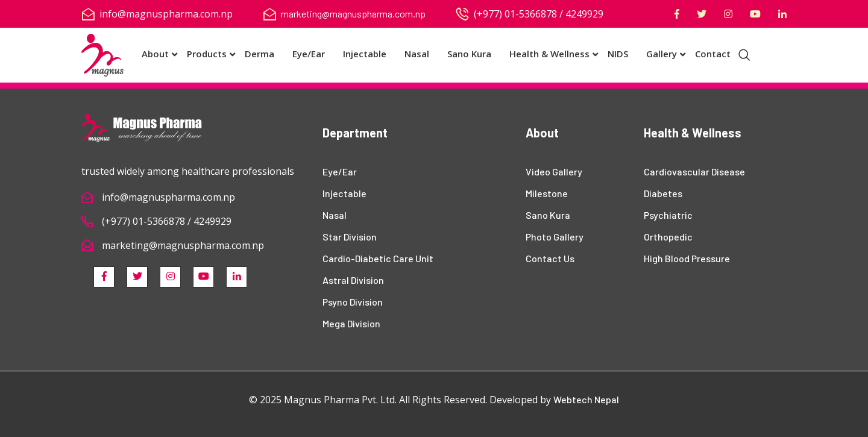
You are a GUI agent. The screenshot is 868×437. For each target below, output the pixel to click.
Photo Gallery (555, 237)
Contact (713, 54)
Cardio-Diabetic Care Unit (378, 258)
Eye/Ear (309, 54)
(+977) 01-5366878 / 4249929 (167, 221)
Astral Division (353, 280)
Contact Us (550, 258)
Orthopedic (668, 237)
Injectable (365, 54)
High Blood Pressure (687, 258)
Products (207, 54)
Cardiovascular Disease (694, 171)
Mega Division (351, 323)
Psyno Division (353, 302)
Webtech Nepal (586, 399)
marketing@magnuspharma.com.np (353, 14)
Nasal (417, 54)
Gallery (662, 54)
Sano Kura (469, 54)
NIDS (618, 54)
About (155, 54)
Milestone (547, 193)
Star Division (350, 237)
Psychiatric (668, 215)
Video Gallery (554, 171)
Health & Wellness (549, 54)
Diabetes (663, 193)
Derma (259, 54)
